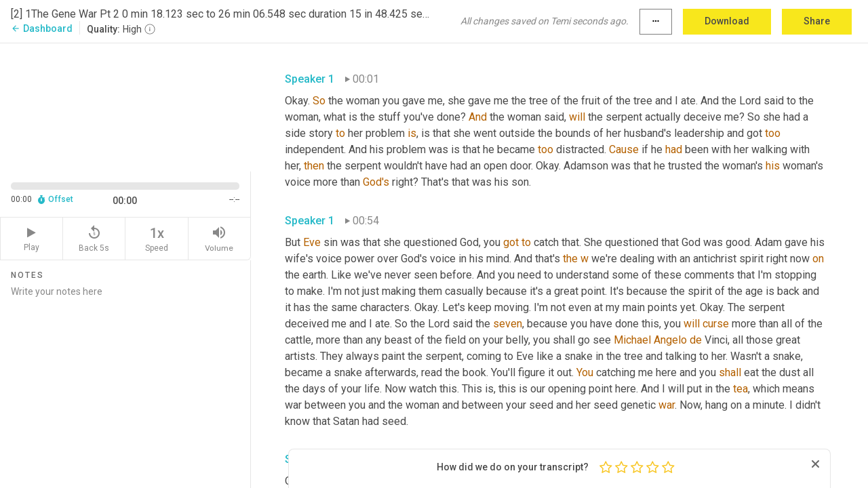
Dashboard (42, 28)
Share (817, 21)
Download (727, 21)
